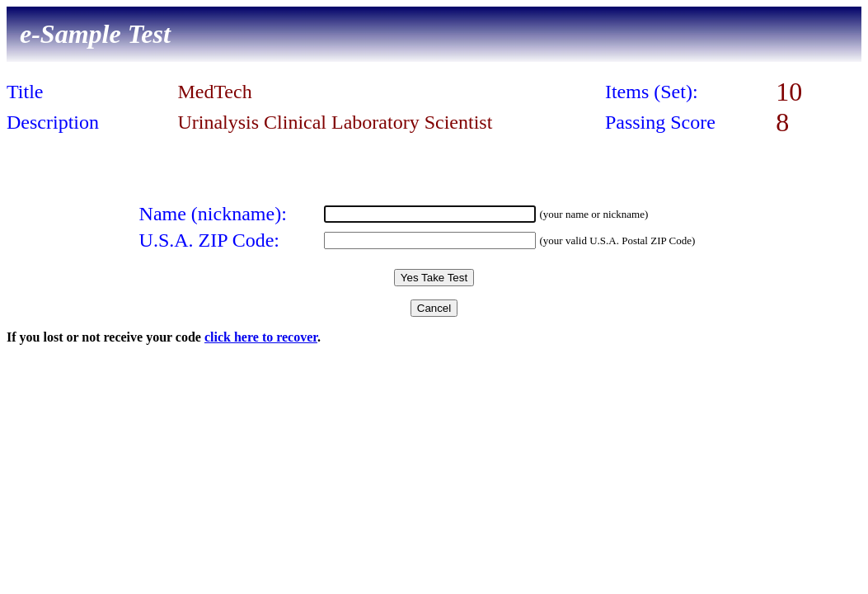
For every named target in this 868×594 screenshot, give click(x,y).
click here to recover (261, 337)
